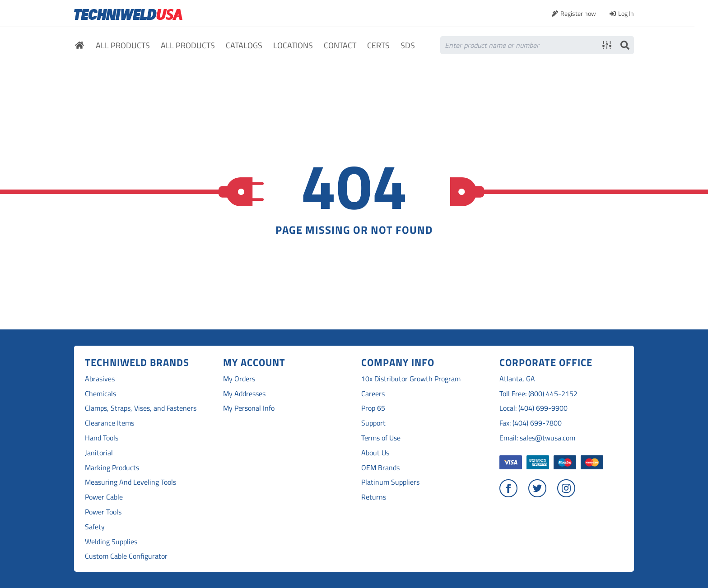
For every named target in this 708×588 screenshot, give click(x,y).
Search (625, 45)
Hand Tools (102, 438)
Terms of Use (381, 438)
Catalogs (244, 46)
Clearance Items (109, 423)
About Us (375, 453)
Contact (340, 46)
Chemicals (100, 394)
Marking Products (112, 468)
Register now (578, 13)
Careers (373, 394)
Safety (95, 527)
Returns (374, 497)
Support (373, 423)
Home (79, 46)
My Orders (239, 379)
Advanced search (607, 45)
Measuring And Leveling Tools (130, 482)
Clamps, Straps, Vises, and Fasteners (141, 408)
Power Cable (104, 497)
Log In (626, 13)
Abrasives (100, 379)
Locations (293, 46)
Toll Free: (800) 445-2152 (538, 394)
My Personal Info (249, 408)
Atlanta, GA (517, 379)
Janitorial (99, 453)
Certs (378, 46)
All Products (123, 46)
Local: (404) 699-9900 (533, 408)
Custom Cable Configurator (126, 556)
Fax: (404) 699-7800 (531, 423)
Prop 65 (373, 408)
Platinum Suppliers (390, 482)
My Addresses (244, 394)
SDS (408, 46)
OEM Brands (380, 468)
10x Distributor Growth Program (411, 379)
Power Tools (103, 512)
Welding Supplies (111, 542)
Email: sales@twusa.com (537, 438)
